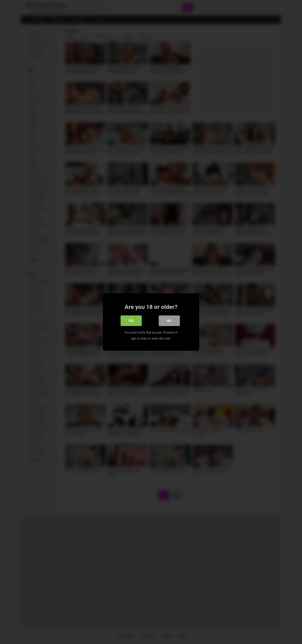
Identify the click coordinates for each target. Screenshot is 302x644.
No (169, 321)
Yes (131, 321)
